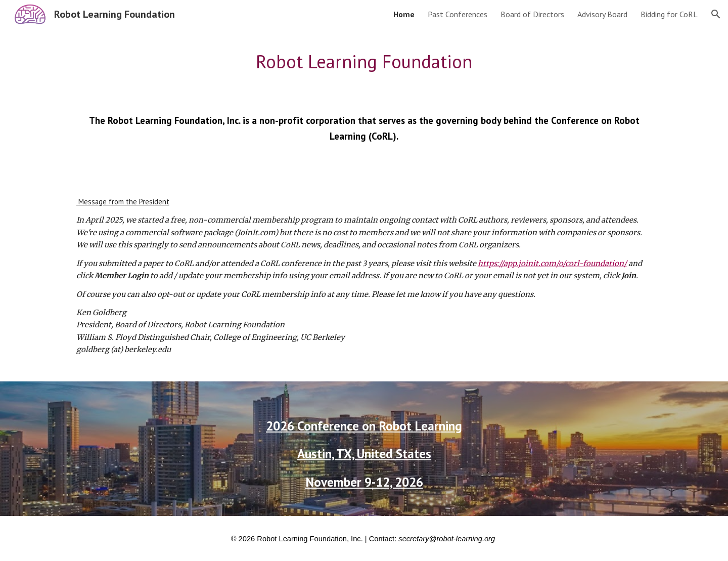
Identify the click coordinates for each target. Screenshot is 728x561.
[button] (716, 14)
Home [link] (404, 14)
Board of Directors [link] (532, 14)
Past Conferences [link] (458, 14)
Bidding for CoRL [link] (669, 14)
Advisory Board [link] (602, 14)
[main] (364, 62)
